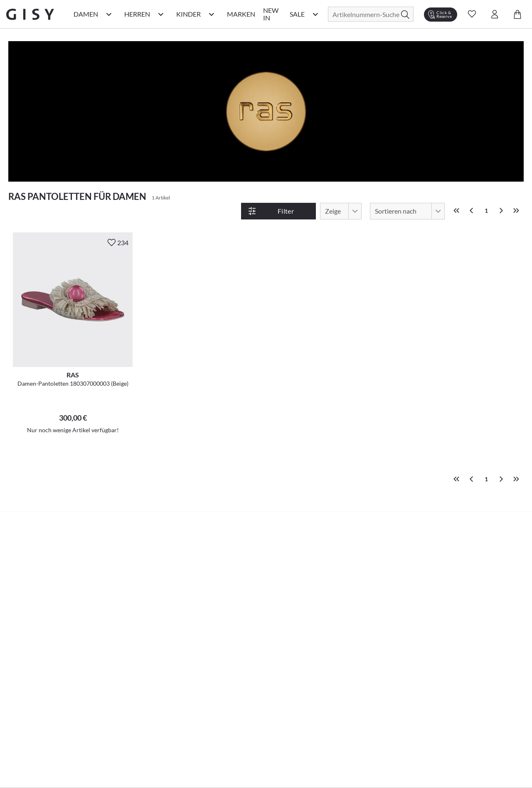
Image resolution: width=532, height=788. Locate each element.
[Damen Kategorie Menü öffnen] (109, 14)
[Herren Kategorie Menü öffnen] (161, 14)
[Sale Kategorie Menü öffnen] (315, 14)
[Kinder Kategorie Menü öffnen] (212, 14)
